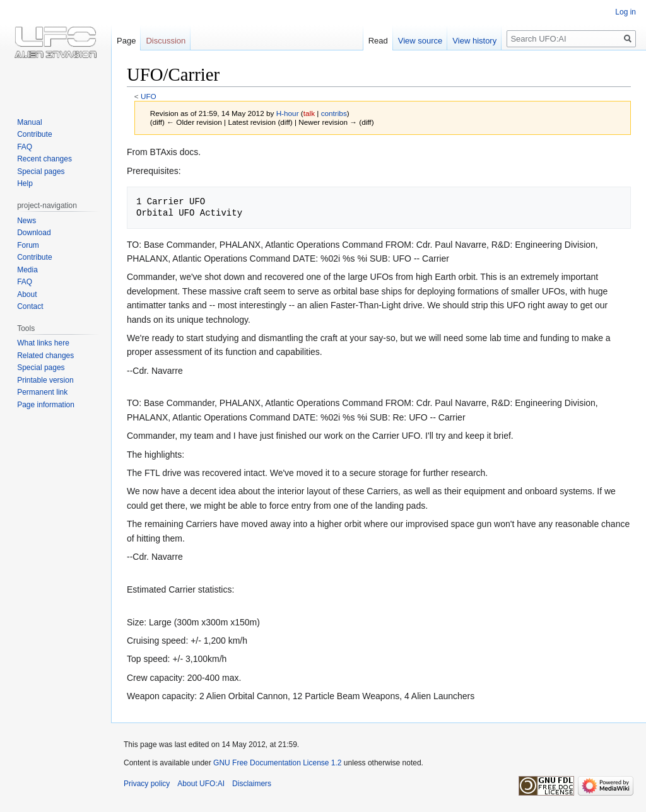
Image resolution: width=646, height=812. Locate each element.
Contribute (34, 134)
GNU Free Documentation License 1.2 (277, 763)
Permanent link (42, 392)
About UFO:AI (201, 784)
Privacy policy (147, 784)
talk (309, 113)
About (27, 294)
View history (474, 41)
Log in (625, 12)
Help (25, 183)
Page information (46, 405)
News (26, 221)
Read (378, 41)
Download (34, 233)
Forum (28, 245)
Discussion (166, 41)
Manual (29, 122)
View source (420, 41)
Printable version (45, 380)
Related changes (45, 356)
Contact (30, 306)
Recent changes (44, 159)
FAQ (25, 147)
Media (27, 270)
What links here (43, 343)
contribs (334, 113)
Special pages (41, 171)
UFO (149, 96)
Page (126, 41)
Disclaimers (252, 784)
